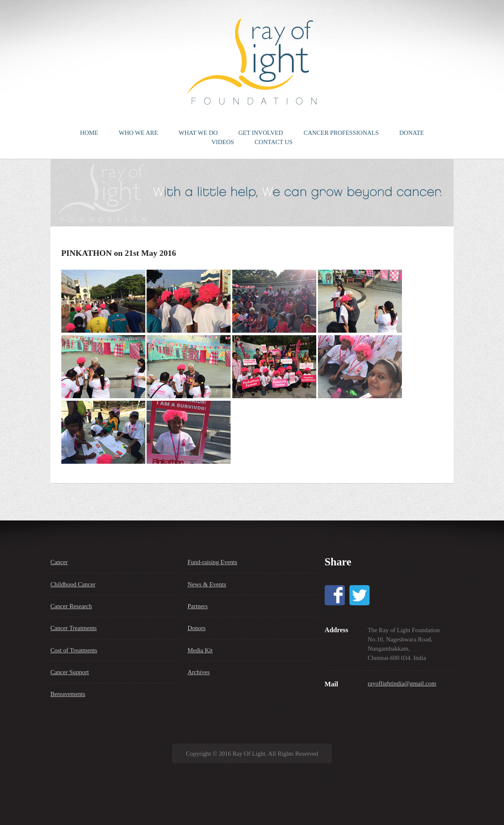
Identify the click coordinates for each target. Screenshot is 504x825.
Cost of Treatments (74, 650)
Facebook (335, 595)
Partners (197, 606)
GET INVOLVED (261, 133)
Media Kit (200, 650)
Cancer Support (70, 672)
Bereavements (68, 694)
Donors (196, 628)
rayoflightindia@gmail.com (402, 683)
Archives (198, 672)
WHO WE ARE (138, 133)
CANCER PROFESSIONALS (341, 133)
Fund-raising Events (212, 562)
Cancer (59, 562)
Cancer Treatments (73, 628)
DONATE (412, 133)
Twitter (360, 595)
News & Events (207, 584)
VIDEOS (223, 142)
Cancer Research (71, 606)
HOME (89, 133)
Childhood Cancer (73, 584)
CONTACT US (273, 142)
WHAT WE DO (198, 133)
